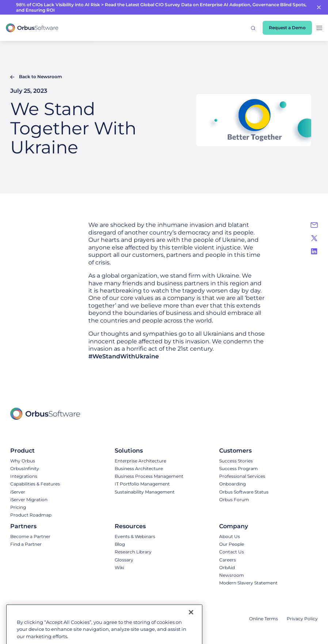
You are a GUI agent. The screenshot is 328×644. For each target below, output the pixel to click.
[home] (32, 28)
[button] (253, 28)
